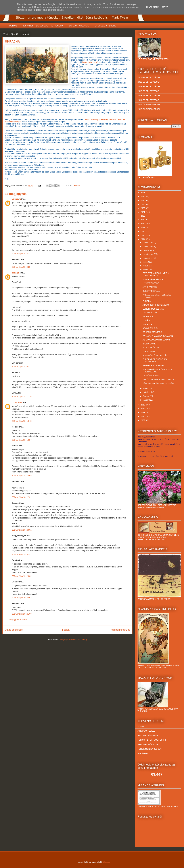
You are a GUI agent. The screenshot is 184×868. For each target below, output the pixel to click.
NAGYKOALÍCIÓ (150, 328)
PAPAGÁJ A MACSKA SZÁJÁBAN (158, 336)
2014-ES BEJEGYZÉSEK (149, 100)
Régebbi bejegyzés (120, 630)
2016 (143, 231)
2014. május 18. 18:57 (22, 440)
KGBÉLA (146, 321)
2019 (143, 220)
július (146, 262)
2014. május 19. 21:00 (22, 614)
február (147, 396)
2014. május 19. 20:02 (22, 576)
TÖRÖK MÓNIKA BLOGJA (149, 749)
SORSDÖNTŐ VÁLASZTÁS (155, 355)
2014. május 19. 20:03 (22, 598)
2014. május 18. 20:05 (22, 475)
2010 (143, 416)
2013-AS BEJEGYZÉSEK (149, 96)
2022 (143, 208)
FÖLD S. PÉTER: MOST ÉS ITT (152, 740)
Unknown (16, 199)
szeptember (149, 254)
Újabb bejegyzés (14, 630)
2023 (143, 204)
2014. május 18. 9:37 (21, 367)
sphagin (16, 273)
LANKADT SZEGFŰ (151, 283)
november (148, 246)
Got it (165, 7)
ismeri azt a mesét (90, 62)
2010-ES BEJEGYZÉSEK (149, 82)
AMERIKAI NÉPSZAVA (148, 735)
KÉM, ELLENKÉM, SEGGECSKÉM (158, 383)
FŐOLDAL (13, 26)
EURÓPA (147, 301)
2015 (143, 235)
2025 (143, 196)
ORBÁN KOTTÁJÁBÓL (153, 332)
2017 (143, 228)
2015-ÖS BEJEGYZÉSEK (149, 105)
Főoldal (66, 630)
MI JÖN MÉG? (149, 317)
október (147, 250)
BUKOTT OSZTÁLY (151, 291)
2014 (143, 239)
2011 (143, 412)
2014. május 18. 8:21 (21, 254)
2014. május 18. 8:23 (21, 267)
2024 (143, 200)
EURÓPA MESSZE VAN (153, 309)
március (147, 392)
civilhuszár (17, 402)
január (146, 400)
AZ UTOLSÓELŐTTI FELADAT (156, 340)
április (146, 388)
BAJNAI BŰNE (149, 344)
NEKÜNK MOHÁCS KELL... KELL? (158, 380)
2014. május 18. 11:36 (22, 397)
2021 (143, 212)
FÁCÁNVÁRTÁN (150, 313)
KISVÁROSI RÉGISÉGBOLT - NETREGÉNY (43, 26)
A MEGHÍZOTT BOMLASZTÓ (156, 305)
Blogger (106, 862)
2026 (143, 193)
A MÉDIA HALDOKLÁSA (153, 365)
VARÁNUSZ (143, 754)
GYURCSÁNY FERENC (105, 26)
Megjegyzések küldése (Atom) (73, 640)
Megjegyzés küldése (18, 620)
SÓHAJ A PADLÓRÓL (79, 26)
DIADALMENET (149, 351)
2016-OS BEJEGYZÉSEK (149, 109)
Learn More (152, 7)
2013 (143, 405)
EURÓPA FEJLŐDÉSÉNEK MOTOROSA (155, 360)
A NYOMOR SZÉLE (146, 731)
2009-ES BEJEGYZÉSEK (149, 77)
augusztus (148, 258)
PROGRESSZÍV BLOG (148, 744)
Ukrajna (76, 185)
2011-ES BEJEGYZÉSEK (149, 86)
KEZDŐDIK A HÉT (151, 376)
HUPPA (141, 726)
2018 (143, 224)
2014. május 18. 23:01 (22, 530)
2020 (143, 216)
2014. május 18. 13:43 (22, 421)
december (148, 243)
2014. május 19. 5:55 (21, 554)
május (146, 270)
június (146, 266)
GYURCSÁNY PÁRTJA (153, 279)
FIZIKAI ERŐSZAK (151, 348)
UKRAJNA (147, 324)
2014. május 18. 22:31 (22, 497)
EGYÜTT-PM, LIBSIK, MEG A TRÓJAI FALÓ (156, 274)
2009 (143, 420)
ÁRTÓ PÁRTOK (149, 287)
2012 (143, 409)
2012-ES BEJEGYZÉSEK (149, 91)
